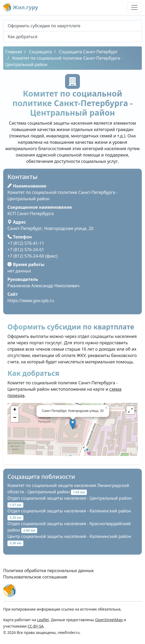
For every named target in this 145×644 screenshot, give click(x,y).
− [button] (15, 418)
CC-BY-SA (36, 626)
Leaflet (43, 620)
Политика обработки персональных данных (48, 571)
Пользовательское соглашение (35, 577)
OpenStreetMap (109, 620)
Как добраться (23, 37)
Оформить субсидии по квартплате (44, 26)
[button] (130, 410)
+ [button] (15, 410)
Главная (14, 52)
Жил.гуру (21, 7)
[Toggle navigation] (134, 7)
